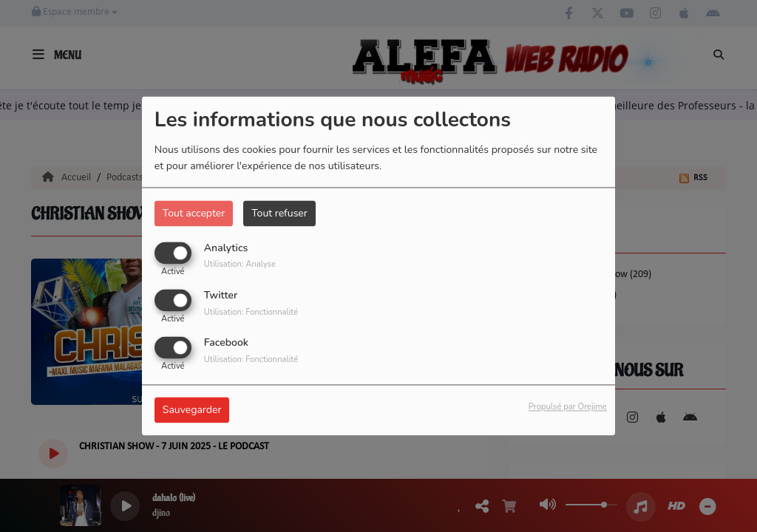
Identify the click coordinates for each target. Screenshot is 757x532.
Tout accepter (194, 213)
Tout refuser (279, 213)
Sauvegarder (192, 410)
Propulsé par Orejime (568, 407)
